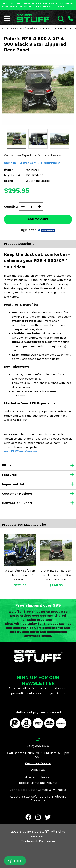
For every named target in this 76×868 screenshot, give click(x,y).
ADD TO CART (38, 219)
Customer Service (38, 763)
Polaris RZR (17, 28)
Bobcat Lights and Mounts (38, 783)
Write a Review (50, 155)
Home (5, 28)
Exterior (31, 28)
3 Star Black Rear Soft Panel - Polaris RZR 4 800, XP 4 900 (56, 575)
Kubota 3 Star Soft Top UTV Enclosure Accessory (38, 798)
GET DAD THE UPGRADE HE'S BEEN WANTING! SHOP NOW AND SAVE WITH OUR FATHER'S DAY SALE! (37, 5)
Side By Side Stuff (34, 832)
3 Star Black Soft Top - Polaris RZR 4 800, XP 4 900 (20, 575)
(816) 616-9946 (38, 746)
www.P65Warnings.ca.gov (21, 451)
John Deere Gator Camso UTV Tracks (38, 790)
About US (38, 770)
